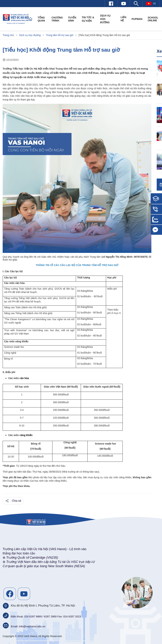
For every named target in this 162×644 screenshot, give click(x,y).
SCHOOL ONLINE (153, 19)
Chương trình (57, 19)
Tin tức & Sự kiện (88, 19)
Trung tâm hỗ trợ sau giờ (60, 35)
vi (151, 4)
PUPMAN (137, 19)
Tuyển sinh (72, 19)
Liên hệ (123, 19)
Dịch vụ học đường (105, 19)
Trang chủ (8, 35)
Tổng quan (41, 19)
